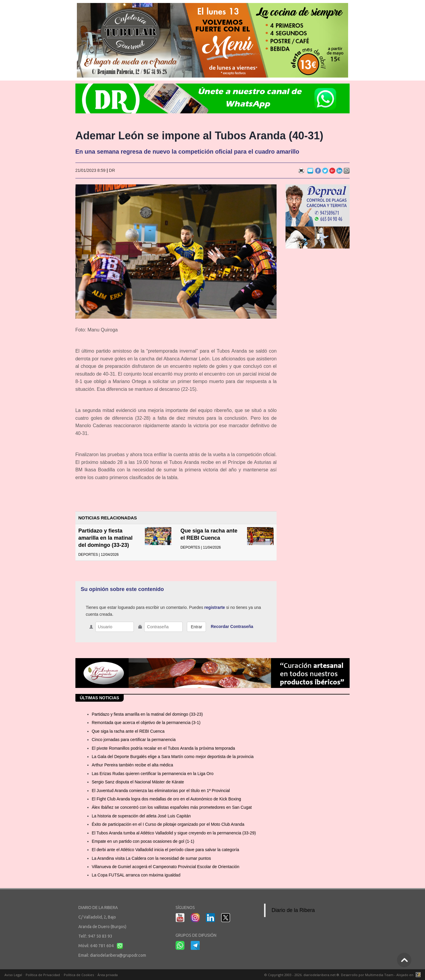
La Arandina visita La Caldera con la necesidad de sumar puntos (151, 858)
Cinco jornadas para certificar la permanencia (134, 740)
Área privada (108, 975)
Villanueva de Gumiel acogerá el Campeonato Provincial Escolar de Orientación (166, 867)
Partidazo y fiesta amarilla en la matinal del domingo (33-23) (106, 538)
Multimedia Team (379, 975)
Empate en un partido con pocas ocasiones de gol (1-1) (143, 841)
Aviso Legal (13, 975)
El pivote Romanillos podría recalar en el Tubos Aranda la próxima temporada (163, 748)
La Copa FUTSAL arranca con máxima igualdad (136, 875)
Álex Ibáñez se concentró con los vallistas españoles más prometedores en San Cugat (172, 807)
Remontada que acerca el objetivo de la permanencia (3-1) (146, 723)
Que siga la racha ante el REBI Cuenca (128, 731)
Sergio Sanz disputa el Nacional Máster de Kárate (138, 782)
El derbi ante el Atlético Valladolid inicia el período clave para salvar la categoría (166, 850)
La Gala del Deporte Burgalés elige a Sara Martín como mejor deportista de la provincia (173, 757)
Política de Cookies (79, 975)
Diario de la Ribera (293, 910)
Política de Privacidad (43, 975)
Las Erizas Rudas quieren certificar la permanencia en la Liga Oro (153, 774)
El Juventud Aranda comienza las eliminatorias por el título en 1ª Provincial (161, 791)
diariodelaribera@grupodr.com (118, 955)
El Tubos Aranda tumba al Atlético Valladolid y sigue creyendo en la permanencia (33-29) (174, 833)
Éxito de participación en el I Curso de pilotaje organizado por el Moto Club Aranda (168, 824)
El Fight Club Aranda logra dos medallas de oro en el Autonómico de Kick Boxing (166, 799)
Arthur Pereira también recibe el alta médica (132, 765)
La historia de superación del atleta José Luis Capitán (141, 816)
